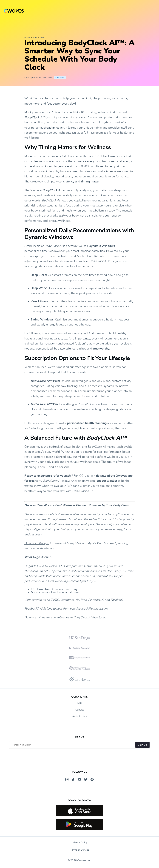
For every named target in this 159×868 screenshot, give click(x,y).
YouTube (81, 600)
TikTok (55, 600)
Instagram (67, 600)
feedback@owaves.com (92, 609)
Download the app (37, 543)
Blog (35, 37)
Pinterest (94, 600)
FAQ (79, 703)
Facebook (117, 600)
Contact (80, 710)
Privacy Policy (79, 842)
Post (42, 37)
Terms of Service (80, 850)
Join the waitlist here (65, 592)
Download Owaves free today (57, 589)
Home (27, 37)
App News (60, 78)
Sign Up (142, 745)
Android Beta (80, 716)
